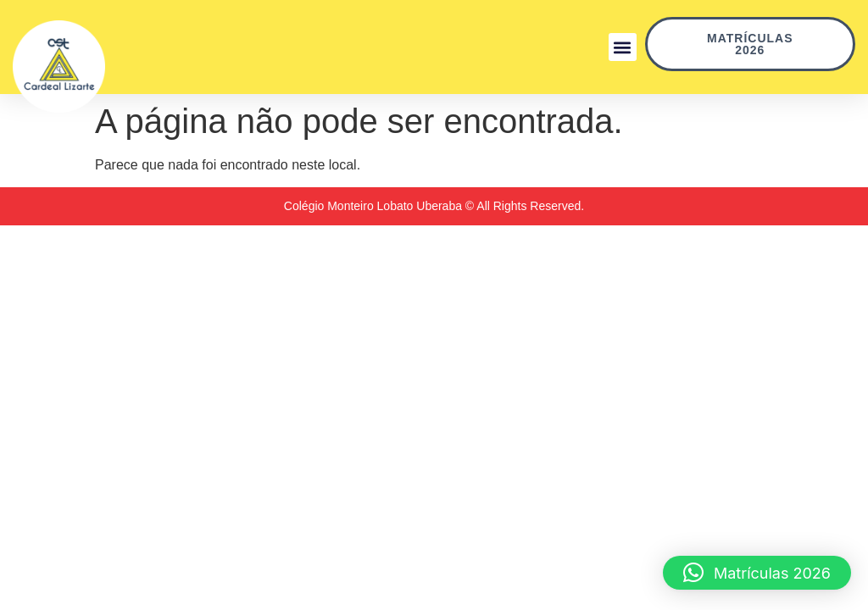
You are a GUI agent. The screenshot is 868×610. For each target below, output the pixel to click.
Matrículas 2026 (781, 44)
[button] (623, 47)
